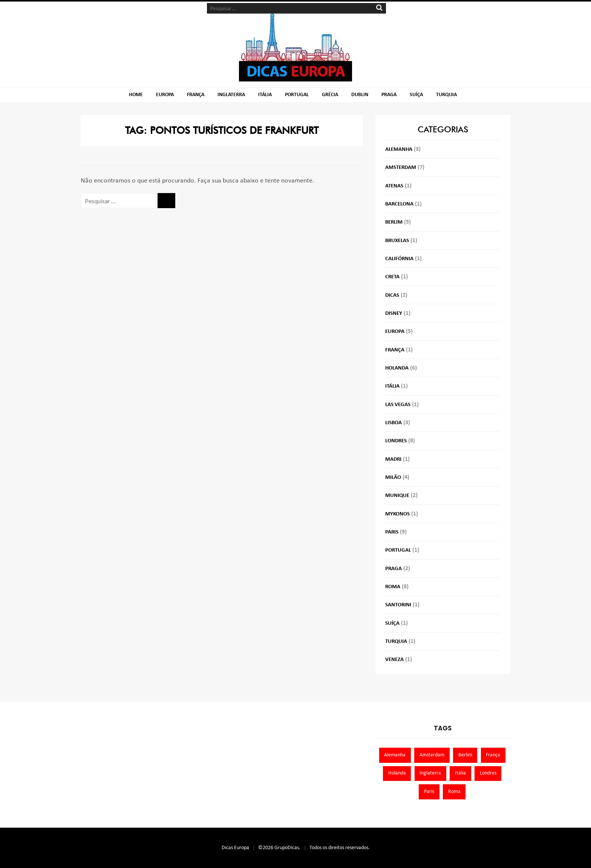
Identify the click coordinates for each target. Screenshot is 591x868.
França (196, 95)
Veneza (394, 660)
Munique (397, 496)
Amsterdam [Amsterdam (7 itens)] (432, 755)
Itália (265, 95)
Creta (392, 277)
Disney (394, 314)
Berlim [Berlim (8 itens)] (465, 755)
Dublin (360, 95)
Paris (392, 532)
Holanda (397, 368)
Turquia (446, 95)
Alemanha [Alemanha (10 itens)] (395, 755)
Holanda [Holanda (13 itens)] (397, 773)
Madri (393, 459)
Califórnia (399, 259)
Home (136, 95)
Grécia (330, 95)
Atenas (394, 186)
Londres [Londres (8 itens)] (488, 773)
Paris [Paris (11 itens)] (429, 792)
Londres (396, 441)
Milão (393, 478)
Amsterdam (401, 168)
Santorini (398, 605)
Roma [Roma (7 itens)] (454, 792)
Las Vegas (398, 405)
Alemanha (399, 150)
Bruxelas (397, 241)
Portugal (297, 95)
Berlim (394, 222)
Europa (165, 95)
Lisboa (393, 423)
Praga (389, 95)
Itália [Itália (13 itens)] (460, 773)
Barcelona (399, 204)
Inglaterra (231, 95)
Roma (393, 587)
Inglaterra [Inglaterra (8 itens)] (430, 773)
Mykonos (397, 514)
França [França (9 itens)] (493, 755)
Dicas (392, 295)
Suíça (416, 95)
